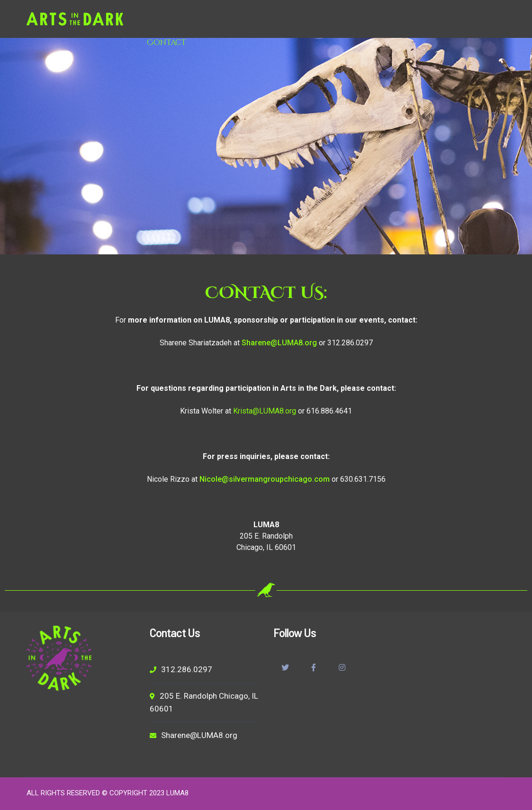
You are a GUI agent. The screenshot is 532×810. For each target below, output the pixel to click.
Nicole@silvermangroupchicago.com (265, 479)
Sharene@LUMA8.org (279, 343)
